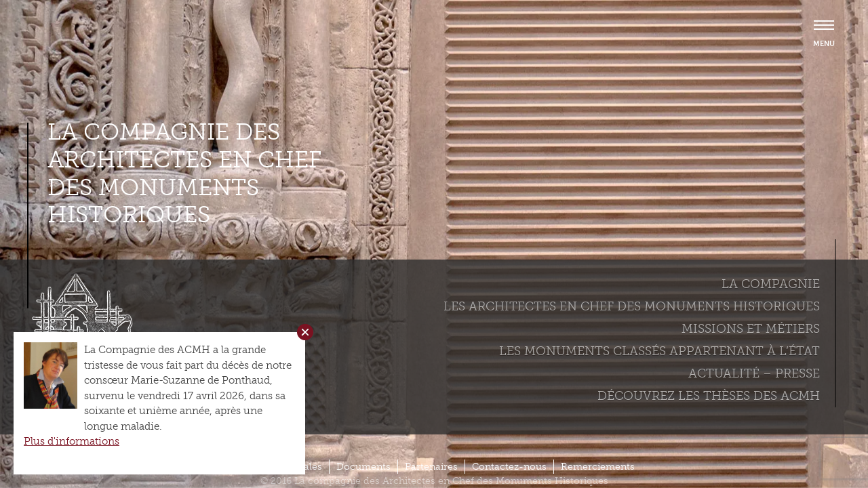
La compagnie (771, 284)
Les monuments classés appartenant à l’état (659, 351)
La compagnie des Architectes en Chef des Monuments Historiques (184, 174)
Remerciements (598, 467)
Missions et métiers (751, 329)
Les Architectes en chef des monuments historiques (632, 306)
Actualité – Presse (754, 373)
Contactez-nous (509, 467)
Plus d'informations (72, 441)
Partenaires (431, 467)
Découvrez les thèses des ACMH (709, 396)
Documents (363, 467)
